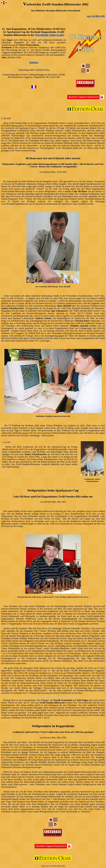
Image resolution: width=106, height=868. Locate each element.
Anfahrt (34, 62)
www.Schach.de (8, 133)
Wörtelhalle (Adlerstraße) (50, 35)
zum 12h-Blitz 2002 (96, 16)
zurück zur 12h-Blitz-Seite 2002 (53, 866)
